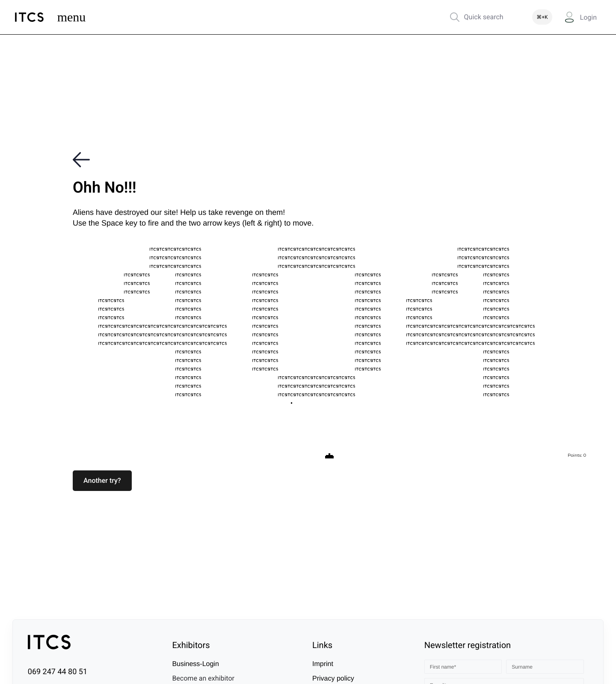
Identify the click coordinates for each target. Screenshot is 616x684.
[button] (102, 481)
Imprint (323, 664)
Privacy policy (333, 679)
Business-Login (195, 664)
